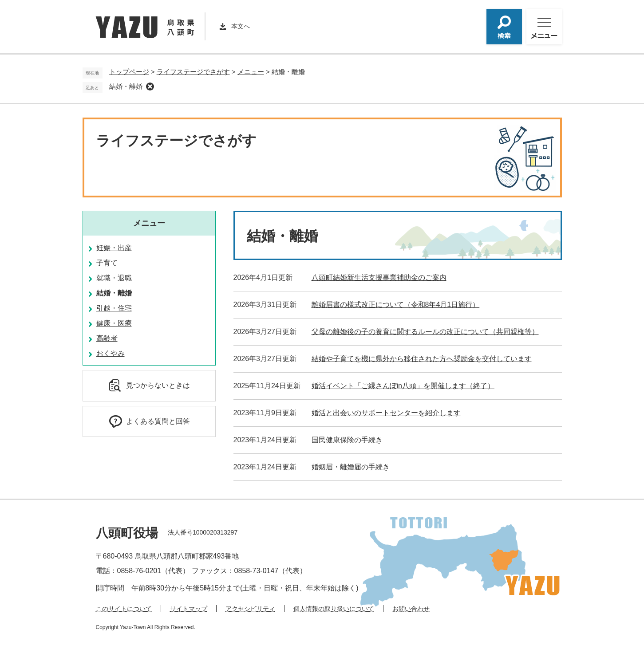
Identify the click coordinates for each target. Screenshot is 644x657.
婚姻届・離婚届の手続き (351, 467)
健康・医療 (114, 323)
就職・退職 (114, 278)
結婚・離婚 (126, 86)
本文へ (241, 26)
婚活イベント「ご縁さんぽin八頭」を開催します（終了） (403, 386)
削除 (150, 87)
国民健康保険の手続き (347, 440)
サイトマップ (189, 609)
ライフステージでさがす (193, 72)
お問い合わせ (411, 609)
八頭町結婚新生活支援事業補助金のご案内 (379, 277)
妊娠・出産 (114, 248)
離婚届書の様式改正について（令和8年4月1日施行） (396, 305)
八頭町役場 (127, 533)
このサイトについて (124, 609)
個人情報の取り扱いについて (334, 609)
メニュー (251, 72)
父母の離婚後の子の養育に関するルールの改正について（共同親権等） (425, 332)
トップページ (129, 72)
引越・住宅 (114, 308)
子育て (107, 263)
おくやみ (111, 353)
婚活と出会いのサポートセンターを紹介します (386, 413)
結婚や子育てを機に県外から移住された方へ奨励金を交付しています (422, 359)
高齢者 (107, 338)
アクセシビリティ (250, 609)
